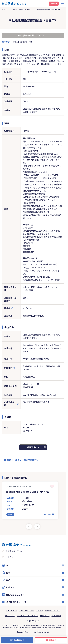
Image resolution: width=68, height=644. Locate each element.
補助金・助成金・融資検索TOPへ (23, 460)
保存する (53, 640)
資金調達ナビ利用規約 (52, 610)
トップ (4, 9)
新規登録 (54, 4)
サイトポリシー (12, 610)
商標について (45, 616)
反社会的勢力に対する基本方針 (27, 616)
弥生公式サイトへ (33, 621)
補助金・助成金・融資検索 (22, 9)
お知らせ (9, 557)
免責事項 (40, 610)
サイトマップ (10, 616)
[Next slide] (37, 526)
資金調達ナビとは (14, 551)
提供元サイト (33, 447)
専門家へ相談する (17, 640)
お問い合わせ (56, 616)
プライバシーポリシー (27, 610)
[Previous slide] (29, 526)
